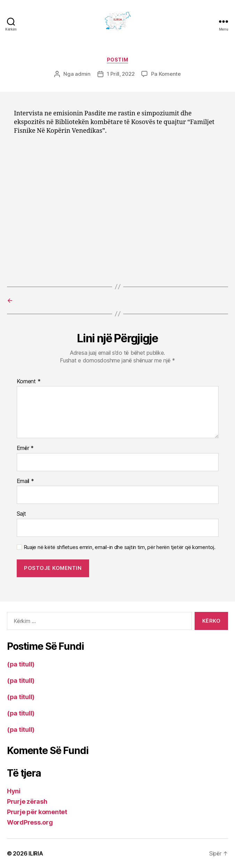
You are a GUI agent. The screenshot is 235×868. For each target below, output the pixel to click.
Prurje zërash (27, 801)
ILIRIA (36, 853)
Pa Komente (166, 74)
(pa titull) (21, 664)
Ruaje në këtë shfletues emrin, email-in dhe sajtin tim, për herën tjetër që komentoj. (120, 547)
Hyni (14, 791)
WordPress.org (30, 822)
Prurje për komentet (37, 812)
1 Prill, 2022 (121, 74)
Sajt (21, 514)
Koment (29, 382)
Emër (25, 448)
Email (25, 481)
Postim (117, 60)
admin (83, 74)
